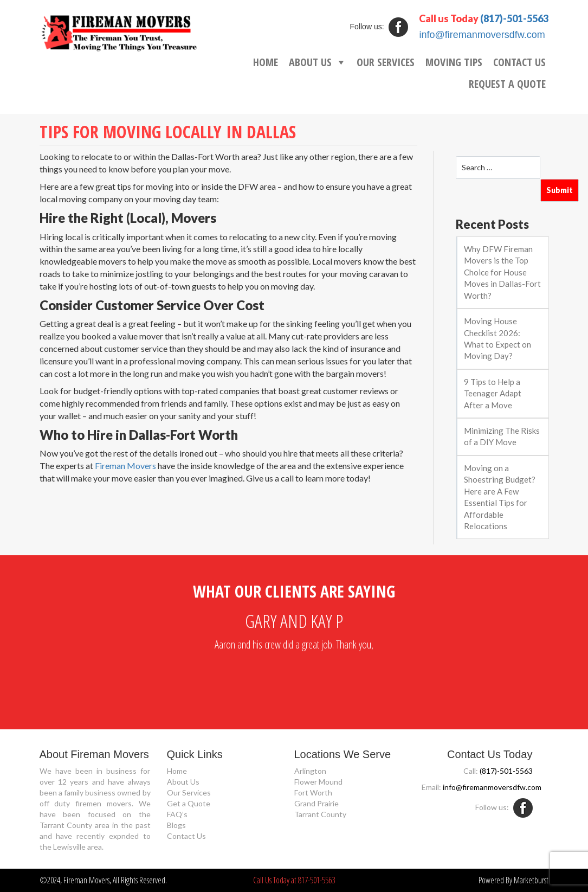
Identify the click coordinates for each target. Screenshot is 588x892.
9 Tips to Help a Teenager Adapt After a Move (493, 393)
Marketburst (531, 880)
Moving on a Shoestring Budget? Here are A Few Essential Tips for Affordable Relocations (500, 497)
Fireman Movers (125, 466)
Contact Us (186, 836)
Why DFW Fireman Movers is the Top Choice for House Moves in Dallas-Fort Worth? (502, 272)
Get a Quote (189, 803)
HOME (266, 62)
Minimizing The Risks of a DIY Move (502, 436)
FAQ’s (177, 814)
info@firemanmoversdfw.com (482, 35)
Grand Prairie (316, 803)
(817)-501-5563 (514, 18)
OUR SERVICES (386, 62)
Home (177, 771)
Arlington (310, 771)
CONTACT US (519, 62)
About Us (183, 782)
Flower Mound (318, 782)
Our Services (189, 792)
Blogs (176, 825)
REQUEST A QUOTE (507, 84)
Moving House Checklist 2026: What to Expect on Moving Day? (497, 338)
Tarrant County (320, 814)
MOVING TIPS (454, 62)
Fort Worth (313, 792)
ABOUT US (310, 62)
